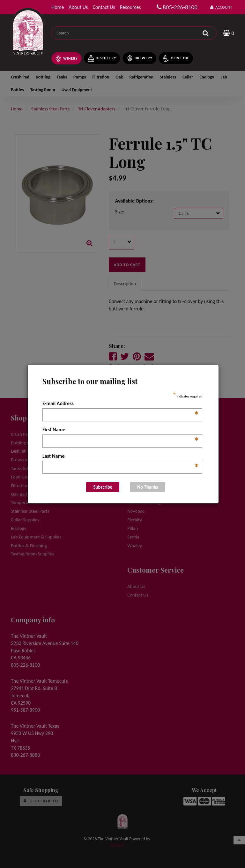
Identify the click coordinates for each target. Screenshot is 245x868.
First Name (121, 430)
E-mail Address (121, 404)
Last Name (121, 456)
